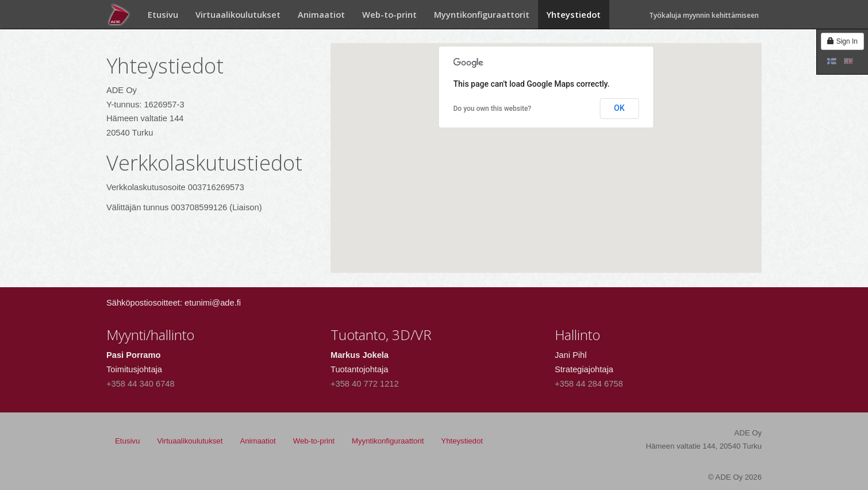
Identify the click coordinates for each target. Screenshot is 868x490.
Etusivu (163, 14)
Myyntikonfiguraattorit (482, 14)
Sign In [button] (842, 41)
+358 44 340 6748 (141, 384)
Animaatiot (321, 14)
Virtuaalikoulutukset (238, 14)
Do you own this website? (493, 109)
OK (619, 108)
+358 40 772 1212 (365, 384)
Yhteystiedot (574, 14)
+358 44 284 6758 (589, 384)
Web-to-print (389, 14)
